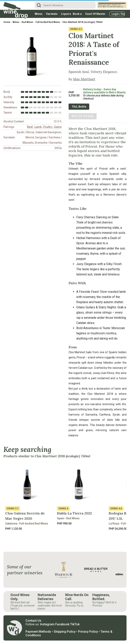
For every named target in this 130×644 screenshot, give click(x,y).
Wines (39, 14)
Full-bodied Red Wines (48, 22)
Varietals (52, 14)
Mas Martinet (84, 79)
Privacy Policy (88, 632)
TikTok (75, 624)
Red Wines (27, 22)
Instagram (47, 624)
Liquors (66, 14)
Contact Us (33, 621)
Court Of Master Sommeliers (95, 15)
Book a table (77, 15)
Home (7, 22)
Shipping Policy (65, 632)
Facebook (62, 624)
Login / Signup (118, 14)
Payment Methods (38, 632)
